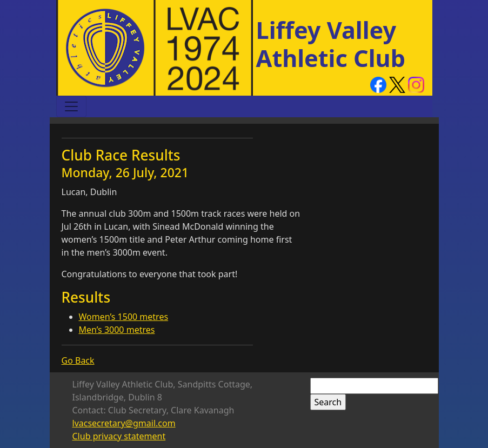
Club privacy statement (119, 436)
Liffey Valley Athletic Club (331, 44)
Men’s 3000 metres (117, 330)
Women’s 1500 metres (124, 317)
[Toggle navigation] (71, 106)
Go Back (78, 360)
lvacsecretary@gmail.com (124, 423)
